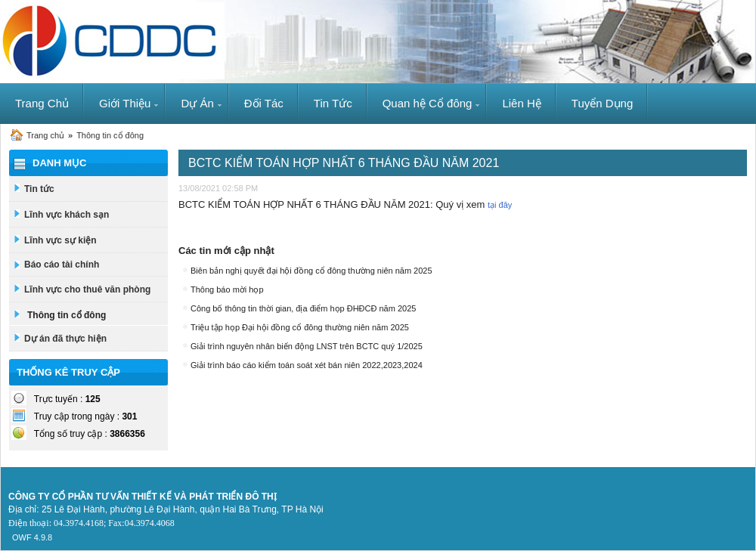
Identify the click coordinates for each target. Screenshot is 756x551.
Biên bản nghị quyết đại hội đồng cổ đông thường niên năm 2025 (311, 271)
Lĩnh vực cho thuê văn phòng (87, 289)
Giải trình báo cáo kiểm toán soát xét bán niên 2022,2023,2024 (307, 365)
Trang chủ (45, 135)
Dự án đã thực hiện (65, 339)
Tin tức (39, 189)
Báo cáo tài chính (62, 265)
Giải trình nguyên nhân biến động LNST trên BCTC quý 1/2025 (307, 346)
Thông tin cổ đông (110, 135)
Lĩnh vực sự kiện (60, 240)
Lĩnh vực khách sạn (67, 215)
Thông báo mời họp (227, 289)
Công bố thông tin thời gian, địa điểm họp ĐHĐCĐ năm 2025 (303, 308)
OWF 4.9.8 (32, 537)
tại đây (500, 205)
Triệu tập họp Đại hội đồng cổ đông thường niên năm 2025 (300, 327)
